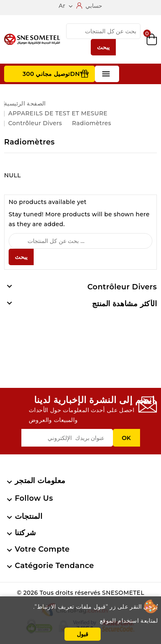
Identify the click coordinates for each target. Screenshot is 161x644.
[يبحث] (103, 31)
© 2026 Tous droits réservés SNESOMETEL (80, 593)
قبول (83, 634)
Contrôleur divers (122, 287)
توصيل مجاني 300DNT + (56, 74)
